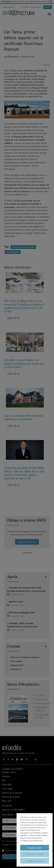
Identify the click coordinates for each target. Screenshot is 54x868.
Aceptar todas (35, 848)
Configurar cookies (35, 861)
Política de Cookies (35, 854)
